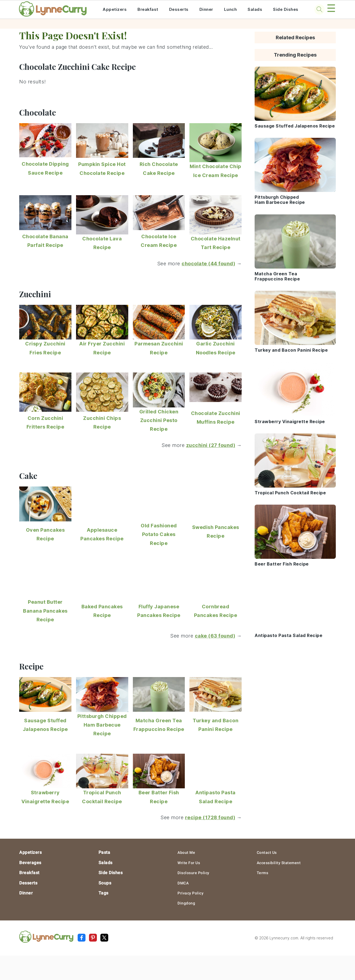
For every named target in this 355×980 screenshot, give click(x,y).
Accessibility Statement (279, 863)
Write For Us (189, 863)
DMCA (183, 883)
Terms (263, 873)
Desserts (179, 9)
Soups (105, 883)
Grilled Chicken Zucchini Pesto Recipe (159, 420)
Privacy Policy (190, 893)
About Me (186, 852)
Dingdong (186, 903)
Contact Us (267, 852)
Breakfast (148, 9)
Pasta (104, 852)
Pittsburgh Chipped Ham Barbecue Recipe (102, 725)
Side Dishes (286, 9)
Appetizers (115, 9)
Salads (255, 9)
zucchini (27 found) (211, 445)
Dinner (206, 9)
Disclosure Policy (193, 873)
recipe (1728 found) (210, 817)
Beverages (30, 863)
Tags (103, 893)
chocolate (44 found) (208, 264)
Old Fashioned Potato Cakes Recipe (159, 534)
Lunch (231, 9)
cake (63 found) (215, 636)
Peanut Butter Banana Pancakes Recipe (45, 611)
